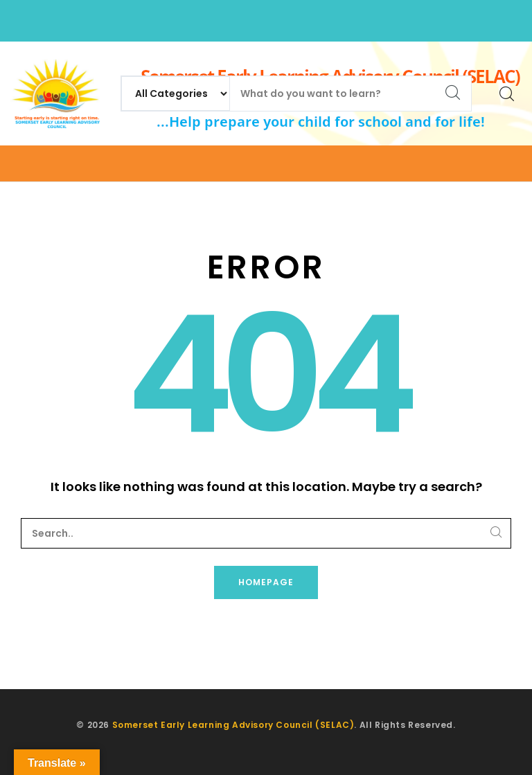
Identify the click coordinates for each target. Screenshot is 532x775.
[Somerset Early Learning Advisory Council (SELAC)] (55, 93)
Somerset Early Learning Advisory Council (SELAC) (233, 725)
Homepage (266, 582)
